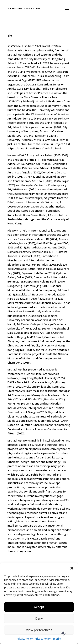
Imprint (57, 639)
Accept (39, 607)
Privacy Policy (25, 639)
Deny (39, 618)
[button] (72, 568)
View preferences (39, 630)
